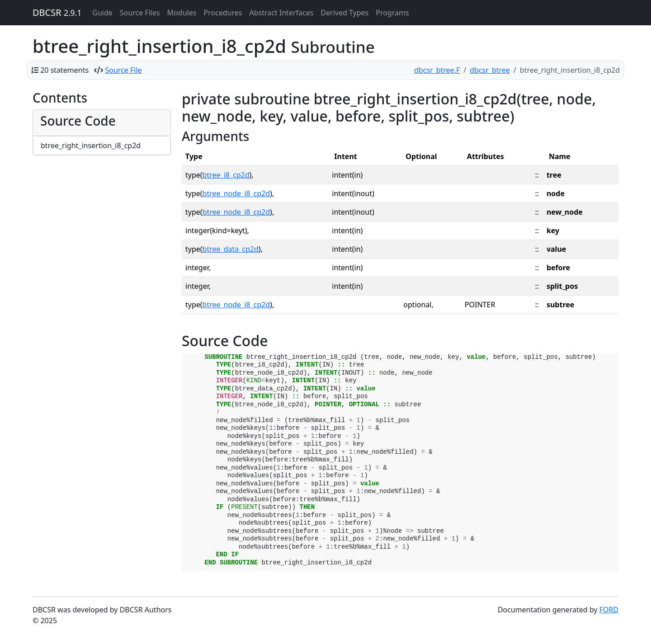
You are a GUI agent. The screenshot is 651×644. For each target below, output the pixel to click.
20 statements (64, 70)
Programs (392, 13)
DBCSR (57, 12)
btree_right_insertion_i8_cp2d (91, 146)
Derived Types (344, 13)
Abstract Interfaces (281, 13)
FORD (609, 610)
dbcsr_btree (490, 70)
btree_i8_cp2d (226, 175)
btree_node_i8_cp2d (236, 193)
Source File (124, 70)
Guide (102, 13)
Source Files (140, 13)
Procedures (223, 13)
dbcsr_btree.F (437, 70)
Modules (182, 13)
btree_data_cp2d (231, 249)
